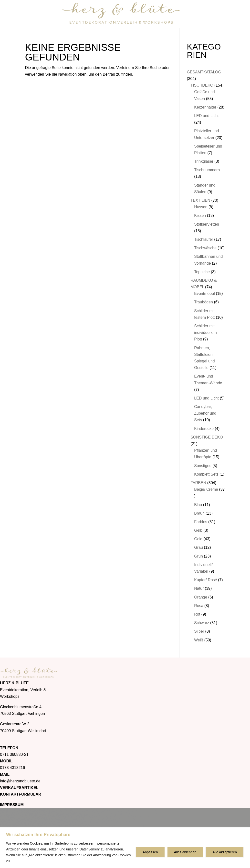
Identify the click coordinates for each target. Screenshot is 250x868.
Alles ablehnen (185, 852)
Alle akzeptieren (225, 852)
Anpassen (150, 852)
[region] (125, 848)
